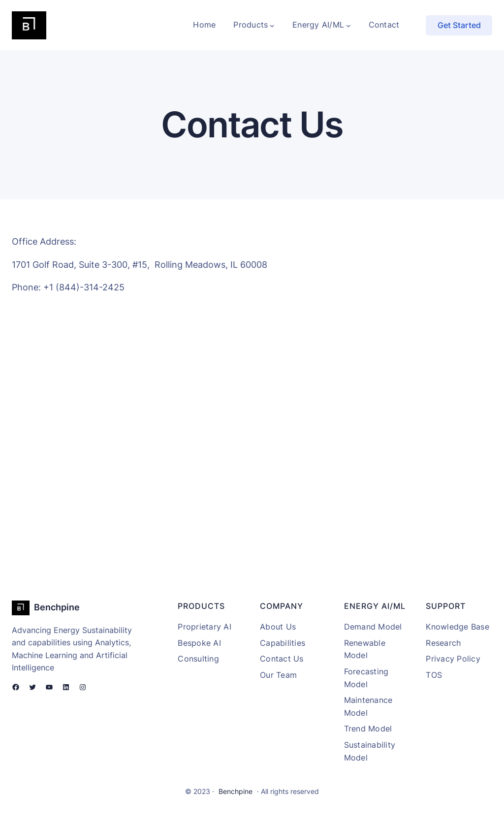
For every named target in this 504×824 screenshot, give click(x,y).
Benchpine (57, 607)
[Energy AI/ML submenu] (348, 25)
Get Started (459, 25)
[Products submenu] (272, 25)
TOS (434, 675)
